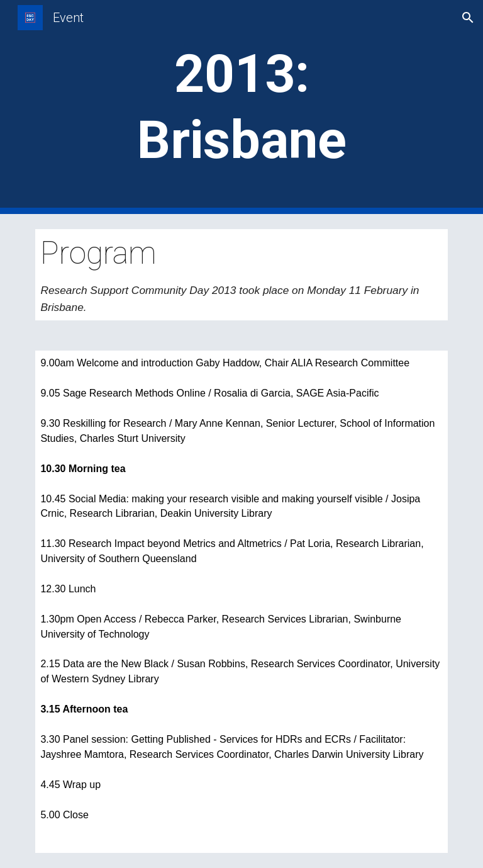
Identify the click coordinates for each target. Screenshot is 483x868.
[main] (241, 107)
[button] (468, 18)
